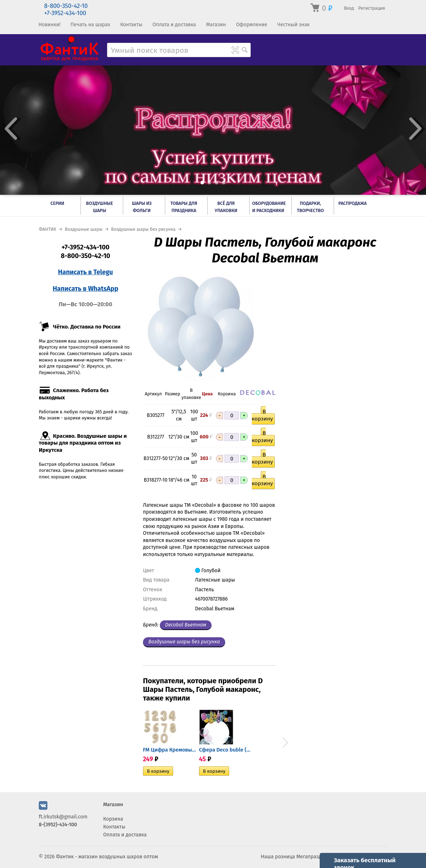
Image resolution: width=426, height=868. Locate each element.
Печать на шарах (90, 25)
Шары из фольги (142, 207)
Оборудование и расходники (269, 207)
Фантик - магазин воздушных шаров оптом (107, 857)
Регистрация (372, 8)
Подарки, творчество (311, 207)
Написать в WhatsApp (86, 289)
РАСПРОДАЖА (353, 203)
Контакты (131, 25)
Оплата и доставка (174, 25)
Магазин (216, 25)
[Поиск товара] (245, 51)
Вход (349, 8)
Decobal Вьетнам (186, 625)
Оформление (252, 25)
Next (285, 743)
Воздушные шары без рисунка (184, 642)
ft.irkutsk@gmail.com (63, 817)
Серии (57, 203)
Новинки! (49, 25)
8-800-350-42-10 (66, 6)
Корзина (113, 819)
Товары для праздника (184, 207)
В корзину (262, 415)
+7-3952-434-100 (65, 13)
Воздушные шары (100, 207)
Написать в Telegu (86, 272)
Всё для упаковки (226, 207)
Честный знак (293, 25)
